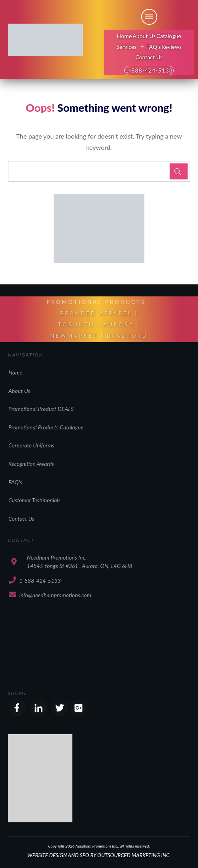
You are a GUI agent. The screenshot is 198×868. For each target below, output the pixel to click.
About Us (19, 391)
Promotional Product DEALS (41, 409)
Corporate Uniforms (31, 445)
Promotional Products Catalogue (46, 427)
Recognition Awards (31, 464)
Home (15, 372)
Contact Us (21, 519)
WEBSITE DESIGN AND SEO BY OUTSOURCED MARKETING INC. (99, 855)
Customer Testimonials (34, 500)
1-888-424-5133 (40, 581)
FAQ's (15, 482)
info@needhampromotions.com (55, 595)
